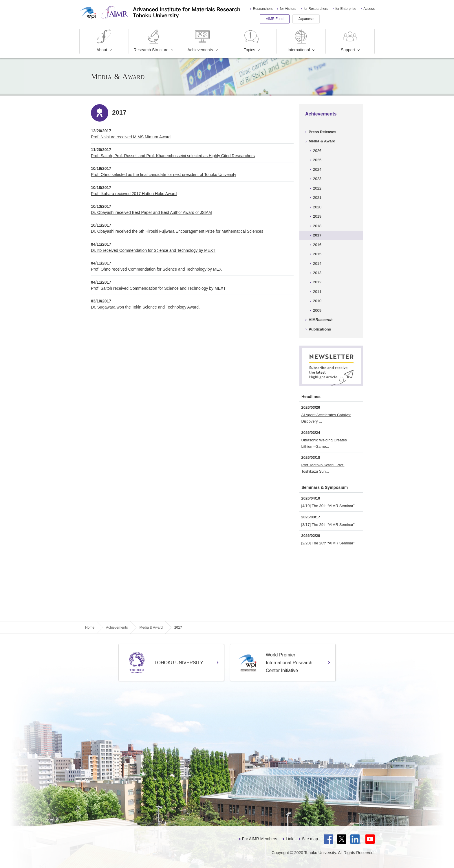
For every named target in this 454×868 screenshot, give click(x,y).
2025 (317, 160)
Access (369, 9)
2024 (317, 169)
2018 (317, 226)
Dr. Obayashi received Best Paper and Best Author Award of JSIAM (151, 212)
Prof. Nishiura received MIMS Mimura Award (131, 137)
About (104, 41)
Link (290, 839)
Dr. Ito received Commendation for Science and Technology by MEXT (153, 250)
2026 (317, 151)
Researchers (263, 9)
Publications (320, 329)
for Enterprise (346, 9)
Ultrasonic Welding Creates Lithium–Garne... (324, 443)
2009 (317, 310)
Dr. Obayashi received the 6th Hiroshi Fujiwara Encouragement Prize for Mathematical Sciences (177, 231)
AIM (321, 320)
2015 (317, 254)
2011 (317, 292)
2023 (317, 179)
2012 (317, 282)
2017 (317, 235)
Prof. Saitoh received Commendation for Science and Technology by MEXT (158, 288)
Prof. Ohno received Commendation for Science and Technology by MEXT (158, 269)
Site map (310, 839)
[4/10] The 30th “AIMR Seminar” (328, 506)
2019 (317, 216)
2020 (317, 207)
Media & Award (322, 141)
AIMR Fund (275, 19)
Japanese (306, 19)
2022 (317, 188)
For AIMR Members (260, 839)
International (299, 41)
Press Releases (322, 132)
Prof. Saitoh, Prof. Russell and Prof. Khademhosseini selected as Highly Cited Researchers (173, 156)
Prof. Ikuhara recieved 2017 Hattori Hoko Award (134, 194)
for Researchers (316, 9)
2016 (317, 245)
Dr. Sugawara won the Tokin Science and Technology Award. (145, 307)
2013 (317, 273)
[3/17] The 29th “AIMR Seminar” (328, 525)
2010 (317, 301)
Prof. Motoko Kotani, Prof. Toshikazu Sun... (323, 468)
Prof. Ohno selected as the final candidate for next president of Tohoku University (164, 175)
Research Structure (151, 41)
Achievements (200, 41)
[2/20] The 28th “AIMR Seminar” (328, 543)
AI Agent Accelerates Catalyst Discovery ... (326, 418)
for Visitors (288, 9)
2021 (317, 198)
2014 (317, 264)
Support (350, 41)
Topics (252, 41)
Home (90, 627)
